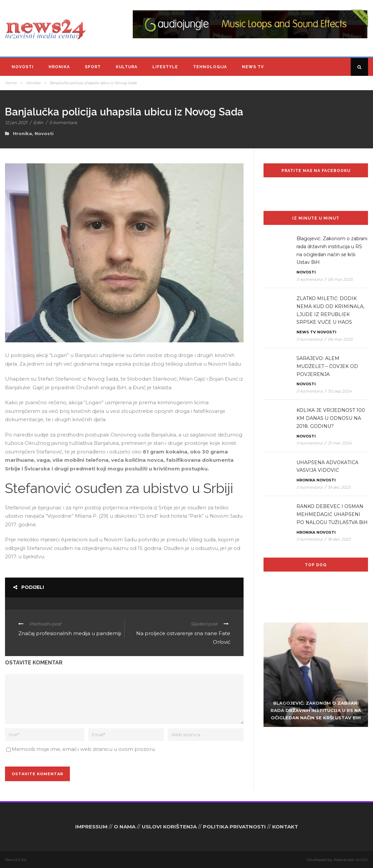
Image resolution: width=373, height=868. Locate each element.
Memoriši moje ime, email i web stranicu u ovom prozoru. (84, 749)
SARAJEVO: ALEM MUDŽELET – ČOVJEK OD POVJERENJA (327, 366)
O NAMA (125, 827)
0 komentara (63, 122)
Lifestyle (165, 67)
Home (11, 83)
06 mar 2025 (340, 279)
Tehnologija (210, 67)
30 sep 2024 (340, 391)
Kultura (127, 67)
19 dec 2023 (339, 487)
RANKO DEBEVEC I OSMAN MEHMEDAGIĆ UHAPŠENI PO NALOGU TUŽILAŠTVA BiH (332, 514)
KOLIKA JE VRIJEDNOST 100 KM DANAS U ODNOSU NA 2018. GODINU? (331, 418)
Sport (93, 67)
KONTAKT (285, 827)
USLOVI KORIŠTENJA (169, 827)
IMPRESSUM (91, 827)
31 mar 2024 (340, 443)
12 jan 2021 (16, 122)
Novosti (23, 67)
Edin (38, 122)
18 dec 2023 (339, 539)
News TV (253, 67)
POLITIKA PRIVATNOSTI (234, 827)
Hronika (59, 67)
